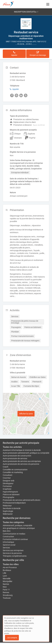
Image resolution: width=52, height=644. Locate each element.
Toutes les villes (11, 564)
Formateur (7, 486)
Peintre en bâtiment (11, 495)
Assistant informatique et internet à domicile (22, 450)
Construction (8, 537)
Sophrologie (8, 511)
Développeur (8, 483)
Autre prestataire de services (15, 458)
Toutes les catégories (13, 522)
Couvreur (7, 478)
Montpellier (8, 581)
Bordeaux (7, 570)
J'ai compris (12, 638)
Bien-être (7, 531)
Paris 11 (6, 590)
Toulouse (7, 598)
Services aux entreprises (13, 550)
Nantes (6, 584)
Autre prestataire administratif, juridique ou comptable (26, 453)
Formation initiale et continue (15, 539)
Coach (6, 467)
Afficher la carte (26, 414)
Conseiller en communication (15, 470)
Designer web (9, 481)
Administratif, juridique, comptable (17, 525)
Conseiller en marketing (13, 472)
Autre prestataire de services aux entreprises (22, 461)
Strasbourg (8, 595)
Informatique (8, 542)
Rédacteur (7, 506)
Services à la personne (12, 553)
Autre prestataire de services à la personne (21, 464)
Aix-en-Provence (10, 567)
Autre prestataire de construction (17, 456)
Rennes (6, 592)
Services (6, 548)
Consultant (8, 475)
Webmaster (8, 514)
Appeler (14, 89)
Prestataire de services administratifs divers (21, 500)
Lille (4, 573)
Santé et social (9, 545)
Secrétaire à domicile (12, 508)
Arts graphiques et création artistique (19, 528)
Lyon (5, 576)
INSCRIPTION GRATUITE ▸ (26, 12)
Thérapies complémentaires (15, 556)
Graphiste (7, 489)
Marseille (7, 579)
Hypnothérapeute (10, 492)
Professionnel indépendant (14, 503)
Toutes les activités (12, 447)
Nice (5, 587)
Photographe (8, 497)
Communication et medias (14, 534)
